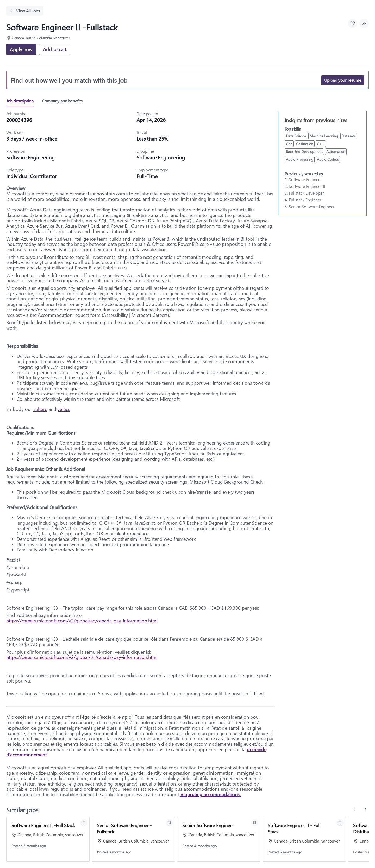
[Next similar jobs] (365, 809)
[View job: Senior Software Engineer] (219, 839)
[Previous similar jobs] (355, 809)
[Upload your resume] (343, 80)
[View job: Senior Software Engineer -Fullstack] (133, 839)
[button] (364, 23)
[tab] (22, 101)
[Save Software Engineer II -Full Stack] (84, 823)
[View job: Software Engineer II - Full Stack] (304, 839)
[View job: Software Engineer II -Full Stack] (48, 839)
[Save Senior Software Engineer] (255, 823)
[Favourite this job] (353, 23)
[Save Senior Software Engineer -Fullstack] (169, 823)
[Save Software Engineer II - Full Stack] (340, 823)
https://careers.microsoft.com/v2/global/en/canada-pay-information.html (82, 621)
